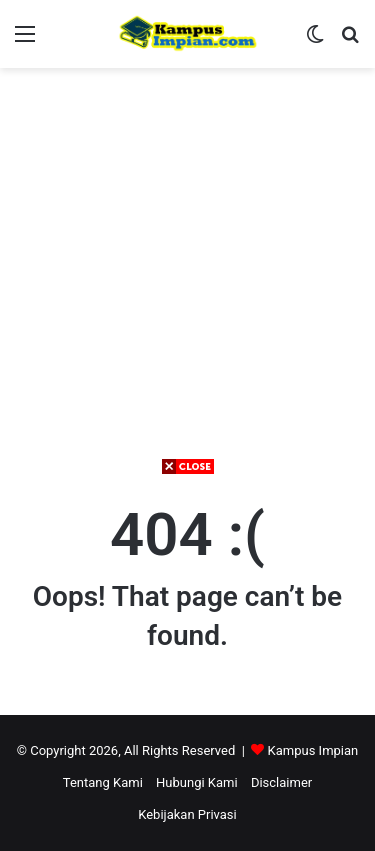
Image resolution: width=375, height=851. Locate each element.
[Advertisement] (187, 663)
